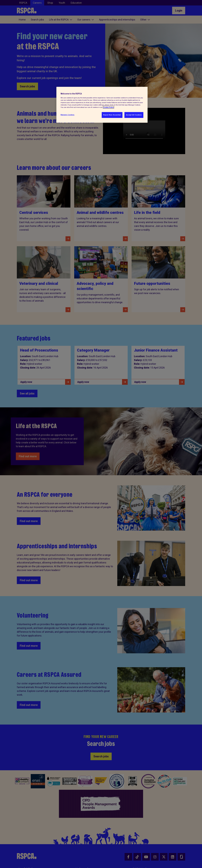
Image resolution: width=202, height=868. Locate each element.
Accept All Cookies (134, 115)
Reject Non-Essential (112, 115)
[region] (102, 105)
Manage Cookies (68, 115)
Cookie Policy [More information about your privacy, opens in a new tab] (109, 107)
